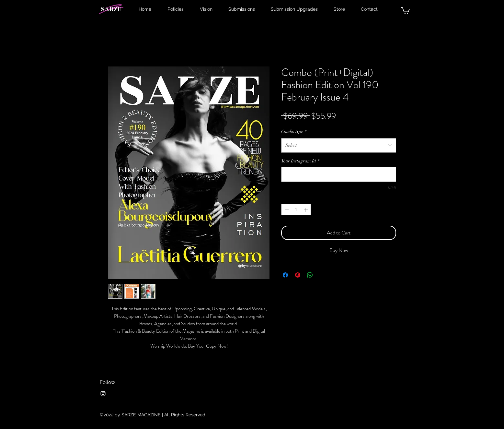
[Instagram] (103, 394)
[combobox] (339, 145)
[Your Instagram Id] (339, 174)
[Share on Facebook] (285, 275)
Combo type (294, 131)
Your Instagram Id (300, 161)
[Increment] (306, 210)
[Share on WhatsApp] (310, 275)
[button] (405, 10)
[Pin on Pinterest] (298, 275)
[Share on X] (322, 275)
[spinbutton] (296, 210)
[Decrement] (286, 210)
